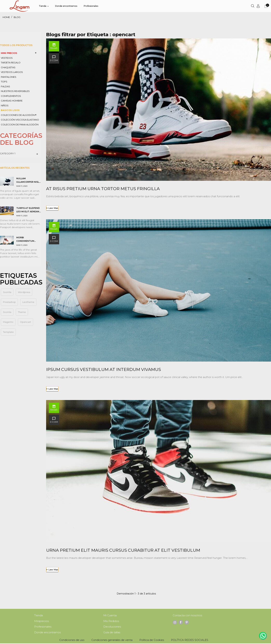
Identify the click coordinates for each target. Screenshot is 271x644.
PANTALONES (9, 77)
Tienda (38, 616)
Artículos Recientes (15, 168)
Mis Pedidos (111, 621)
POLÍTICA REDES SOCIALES (190, 641)
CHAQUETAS (8, 67)
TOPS (4, 82)
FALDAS (5, 86)
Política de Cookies (152, 641)
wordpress (24, 292)
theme (22, 312)
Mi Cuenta (110, 616)
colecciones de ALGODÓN (18, 115)
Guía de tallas (112, 633)
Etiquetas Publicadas (21, 279)
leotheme (28, 302)
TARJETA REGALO (11, 63)
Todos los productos (16, 45)
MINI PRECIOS (9, 53)
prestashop (9, 302)
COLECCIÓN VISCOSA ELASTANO (20, 120)
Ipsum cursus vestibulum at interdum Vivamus (104, 369)
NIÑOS (5, 105)
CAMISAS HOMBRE (12, 101)
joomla (7, 292)
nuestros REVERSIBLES (15, 91)
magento (8, 322)
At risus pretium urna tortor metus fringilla (103, 189)
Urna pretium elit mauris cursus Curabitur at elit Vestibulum (123, 550)
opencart (25, 322)
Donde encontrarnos (47, 633)
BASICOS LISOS (10, 110)
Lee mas (53, 208)
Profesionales (43, 627)
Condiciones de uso (72, 641)
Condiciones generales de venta (112, 641)
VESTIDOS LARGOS (12, 72)
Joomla (7, 312)
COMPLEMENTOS (11, 96)
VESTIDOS (7, 58)
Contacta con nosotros (187, 616)
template (8, 332)
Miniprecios (41, 621)
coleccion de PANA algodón (20, 125)
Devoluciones (112, 627)
